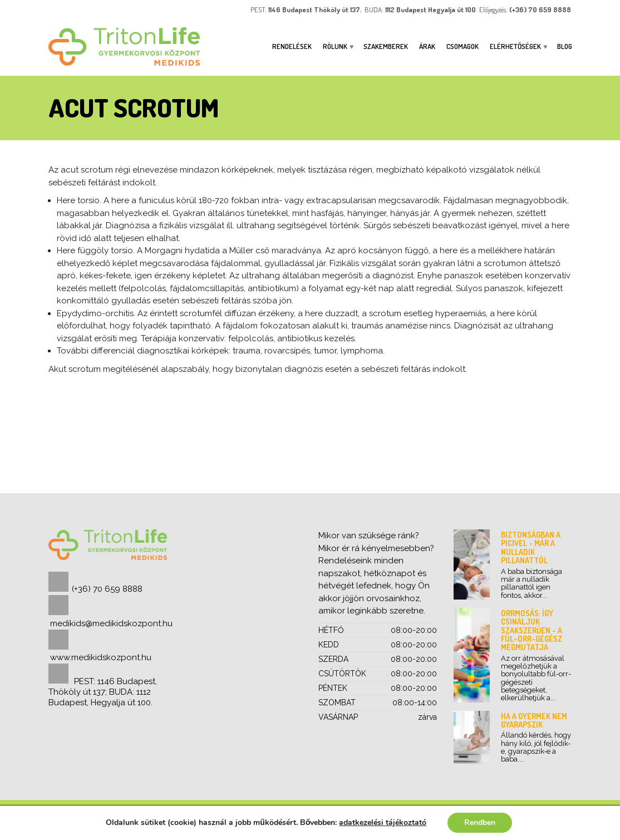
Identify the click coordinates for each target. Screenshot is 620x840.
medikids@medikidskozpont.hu (111, 623)
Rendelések (292, 46)
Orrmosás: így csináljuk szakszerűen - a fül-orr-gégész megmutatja (532, 630)
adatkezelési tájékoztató (383, 822)
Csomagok (462, 46)
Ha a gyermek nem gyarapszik (534, 720)
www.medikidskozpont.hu (101, 657)
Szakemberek (386, 46)
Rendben (480, 822)
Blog (565, 46)
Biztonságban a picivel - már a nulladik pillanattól (531, 547)
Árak (427, 46)
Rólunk (335, 46)
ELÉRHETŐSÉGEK (515, 46)
